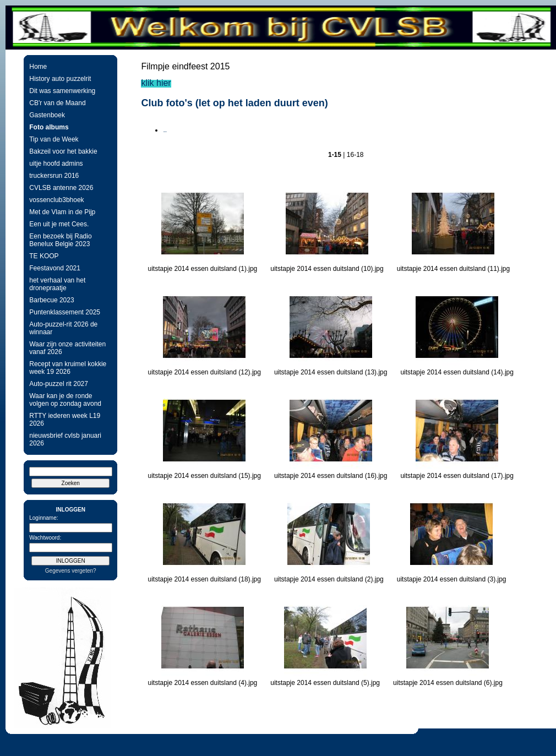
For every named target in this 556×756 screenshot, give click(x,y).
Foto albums (49, 127)
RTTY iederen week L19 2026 (65, 420)
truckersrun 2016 (54, 176)
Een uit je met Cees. (59, 224)
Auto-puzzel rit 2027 (59, 384)
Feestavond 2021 (55, 268)
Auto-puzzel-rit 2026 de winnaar (63, 328)
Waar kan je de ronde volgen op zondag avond (65, 400)
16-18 (355, 155)
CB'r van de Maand (57, 103)
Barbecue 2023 (51, 300)
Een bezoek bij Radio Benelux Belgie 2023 (60, 240)
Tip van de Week (54, 139)
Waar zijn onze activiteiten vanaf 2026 (67, 348)
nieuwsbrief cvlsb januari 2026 (65, 439)
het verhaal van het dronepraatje (57, 284)
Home (38, 67)
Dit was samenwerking (62, 91)
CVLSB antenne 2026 (61, 188)
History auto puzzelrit (60, 79)
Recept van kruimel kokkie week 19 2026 (68, 368)
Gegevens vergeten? (71, 571)
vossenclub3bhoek (56, 200)
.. (165, 130)
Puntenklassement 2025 (65, 312)
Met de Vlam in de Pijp (62, 212)
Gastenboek (47, 115)
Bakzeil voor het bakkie (63, 151)
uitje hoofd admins (56, 164)
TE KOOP (44, 256)
